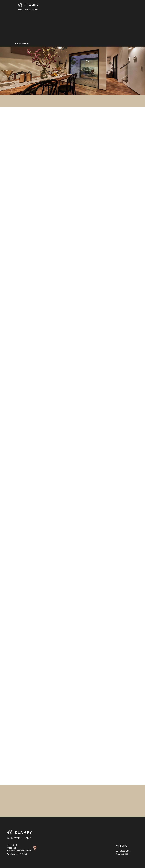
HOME (17, 43)
